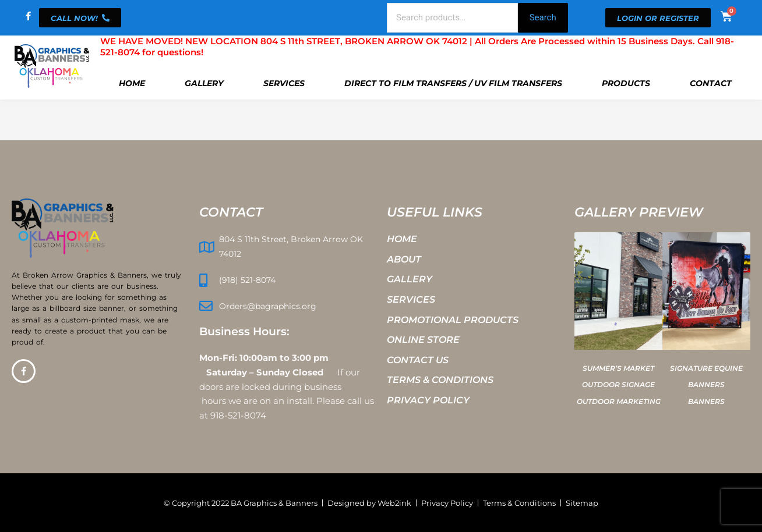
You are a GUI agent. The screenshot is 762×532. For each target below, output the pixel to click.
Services (284, 83)
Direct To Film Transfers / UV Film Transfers (453, 83)
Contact (711, 83)
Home (132, 83)
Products (626, 83)
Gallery (204, 83)
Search (543, 17)
